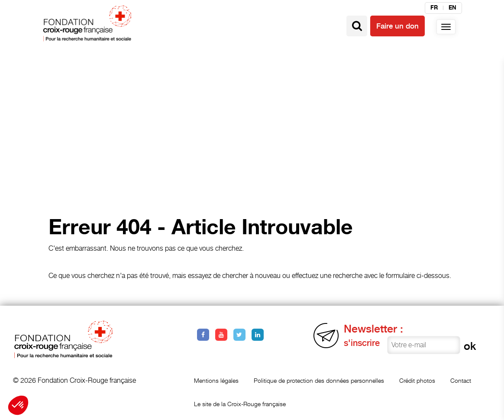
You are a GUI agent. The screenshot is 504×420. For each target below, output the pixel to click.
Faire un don (397, 26)
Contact (461, 380)
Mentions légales (216, 380)
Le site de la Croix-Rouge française (240, 404)
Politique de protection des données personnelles (319, 380)
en (452, 8)
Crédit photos (417, 380)
